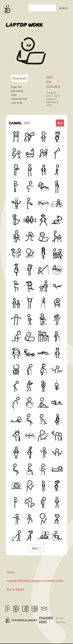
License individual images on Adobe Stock (35, 581)
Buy (60, 123)
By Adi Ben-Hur (61, 620)
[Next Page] (36, 548)
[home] (6, 9)
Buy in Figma (15, 589)
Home (11, 572)
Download (19, 78)
